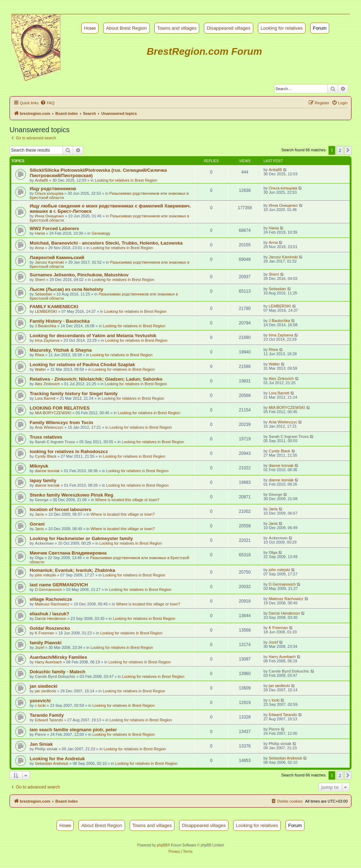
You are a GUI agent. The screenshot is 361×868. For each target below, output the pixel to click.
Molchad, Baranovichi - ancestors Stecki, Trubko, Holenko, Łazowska (106, 243)
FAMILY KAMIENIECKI (54, 307)
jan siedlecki (43, 686)
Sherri (40, 280)
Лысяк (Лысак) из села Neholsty (66, 289)
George (42, 500)
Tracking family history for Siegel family (74, 394)
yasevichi (40, 701)
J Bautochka (46, 326)
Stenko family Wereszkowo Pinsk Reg (71, 495)
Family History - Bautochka (60, 321)
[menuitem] (47, 103)
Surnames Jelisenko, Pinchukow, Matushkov (79, 275)
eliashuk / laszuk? (49, 614)
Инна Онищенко (49, 216)
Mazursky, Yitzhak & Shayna (61, 350)
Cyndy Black (46, 456)
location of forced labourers (60, 509)
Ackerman (44, 543)
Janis (40, 514)
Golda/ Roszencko (50, 628)
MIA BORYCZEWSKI (53, 413)
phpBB (162, 845)
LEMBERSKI (46, 311)
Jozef (40, 647)
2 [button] (340, 150)
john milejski (46, 575)
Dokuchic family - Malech (58, 672)
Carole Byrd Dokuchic (55, 676)
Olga (39, 558)
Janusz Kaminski (50, 262)
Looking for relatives (282, 28)
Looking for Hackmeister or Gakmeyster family (81, 538)
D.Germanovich (48, 590)
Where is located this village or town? (127, 500)
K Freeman (45, 633)
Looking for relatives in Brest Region (126, 180)
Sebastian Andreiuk (52, 763)
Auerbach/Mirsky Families (58, 657)
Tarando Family (47, 715)
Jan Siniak (41, 744)
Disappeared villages (229, 28)
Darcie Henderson (51, 618)
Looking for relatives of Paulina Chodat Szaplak (82, 365)
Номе (90, 28)
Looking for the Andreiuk (57, 759)
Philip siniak (46, 749)
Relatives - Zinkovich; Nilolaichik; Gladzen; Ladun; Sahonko (96, 379)
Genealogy (101, 233)
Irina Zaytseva (47, 340)
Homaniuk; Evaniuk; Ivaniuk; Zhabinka (72, 570)
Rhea (40, 355)
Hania (40, 233)
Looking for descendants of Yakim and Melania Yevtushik (93, 336)
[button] (348, 150)
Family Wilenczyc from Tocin (61, 423)
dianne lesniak (47, 471)
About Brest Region (126, 28)
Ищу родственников (53, 189)
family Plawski (46, 643)
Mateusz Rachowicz (52, 604)
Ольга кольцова (49, 193)
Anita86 (42, 180)
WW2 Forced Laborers (54, 228)
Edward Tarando (49, 720)
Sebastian (44, 294)
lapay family (43, 480)
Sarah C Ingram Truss (55, 442)
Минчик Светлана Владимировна (68, 553)
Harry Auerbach (48, 662)
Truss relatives (46, 437)
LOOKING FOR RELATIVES (60, 408)
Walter (40, 369)
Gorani (37, 524)
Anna (40, 248)
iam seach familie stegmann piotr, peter (73, 730)
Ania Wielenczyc (49, 427)
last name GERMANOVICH (59, 585)
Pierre (40, 734)
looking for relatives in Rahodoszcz (69, 451)
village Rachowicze (51, 599)
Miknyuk (39, 466)
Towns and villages (177, 28)
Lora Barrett (45, 398)
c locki (40, 705)
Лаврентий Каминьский (57, 257)
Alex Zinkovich (48, 384)
